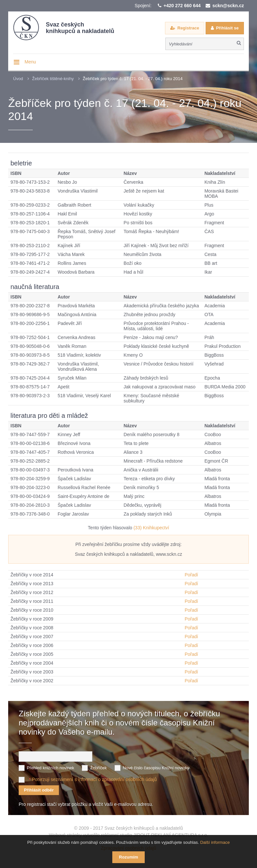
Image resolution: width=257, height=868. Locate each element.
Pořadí (191, 575)
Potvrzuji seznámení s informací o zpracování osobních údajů (94, 779)
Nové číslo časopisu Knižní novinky (156, 768)
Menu (30, 62)
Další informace (215, 842)
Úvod (18, 79)
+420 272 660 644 (182, 6)
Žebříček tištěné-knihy (53, 79)
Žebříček (98, 768)
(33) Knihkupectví (151, 528)
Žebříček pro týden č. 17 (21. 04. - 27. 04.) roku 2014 (133, 79)
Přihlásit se (227, 28)
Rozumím (128, 857)
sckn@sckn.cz (228, 6)
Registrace (188, 28)
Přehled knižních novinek (51, 768)
